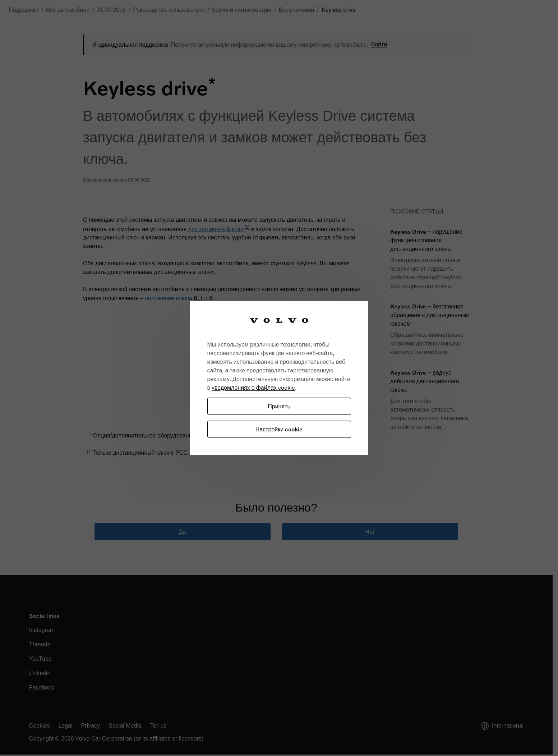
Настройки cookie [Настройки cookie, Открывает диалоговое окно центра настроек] (279, 429)
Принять (279, 406)
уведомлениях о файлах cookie (253, 387)
